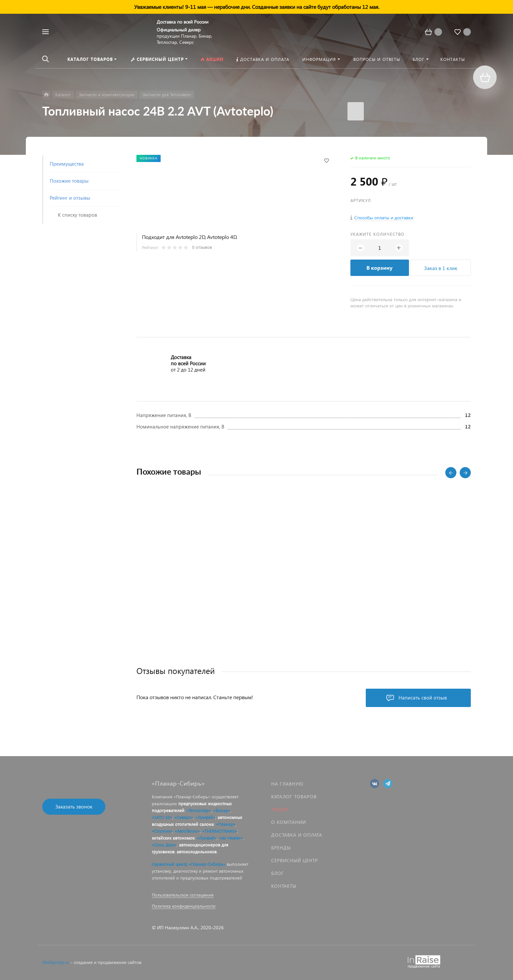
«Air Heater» (231, 838)
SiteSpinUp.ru (56, 962)
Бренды (281, 848)
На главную (287, 784)
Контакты (284, 886)
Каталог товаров (294, 797)
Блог (278, 873)
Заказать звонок (74, 807)
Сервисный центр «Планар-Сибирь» (189, 864)
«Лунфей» (205, 817)
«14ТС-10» (162, 817)
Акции (280, 809)
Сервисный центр (295, 860)
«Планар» (226, 824)
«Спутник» (162, 831)
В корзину (380, 268)
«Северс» (184, 817)
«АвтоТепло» (187, 831)
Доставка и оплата (297, 835)
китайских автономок (173, 838)
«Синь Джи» (164, 845)
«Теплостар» (199, 810)
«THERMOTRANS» (220, 831)
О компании (289, 822)
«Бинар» (222, 810)
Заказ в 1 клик (441, 268)
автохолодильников (197, 852)
